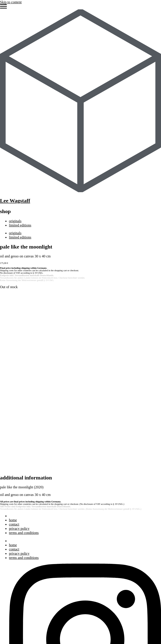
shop (12, 623)
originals (15, 221)
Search (5, 548)
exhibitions (17, 573)
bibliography (18, 582)
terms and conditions (24, 359)
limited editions (20, 225)
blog (12, 586)
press (13, 578)
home (13, 347)
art (11, 565)
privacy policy (19, 355)
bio (11, 569)
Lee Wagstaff (15, 201)
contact (14, 351)
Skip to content (11, 2)
